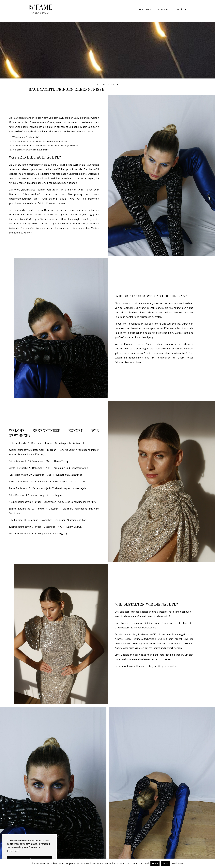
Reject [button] (165, 863)
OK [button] (29, 858)
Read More (177, 863)
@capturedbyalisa (167, 666)
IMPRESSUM (145, 9)
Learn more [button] (13, 851)
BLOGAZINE (114, 84)
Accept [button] (155, 863)
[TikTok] (182, 9)
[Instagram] (178, 9)
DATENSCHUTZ (164, 9)
